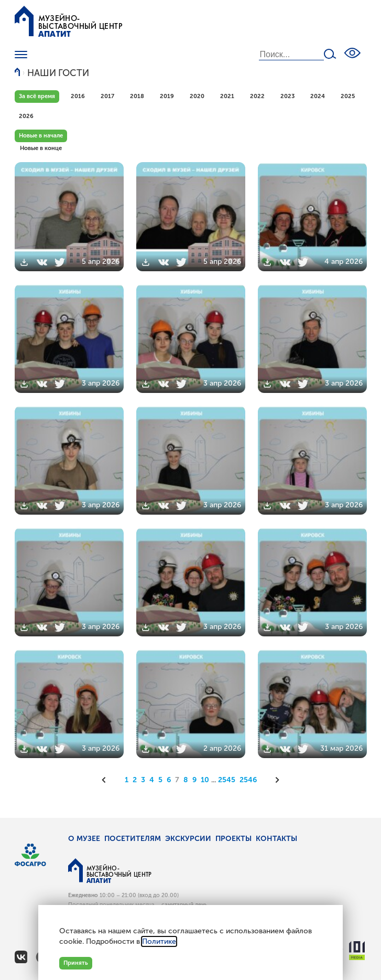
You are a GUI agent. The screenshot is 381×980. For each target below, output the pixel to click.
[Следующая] (274, 780)
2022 (257, 96)
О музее (84, 839)
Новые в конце (41, 148)
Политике (159, 941)
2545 (227, 780)
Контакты (276, 839)
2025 (348, 96)
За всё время (37, 96)
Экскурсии (188, 839)
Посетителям (133, 839)
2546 (248, 780)
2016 (78, 96)
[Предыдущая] (107, 780)
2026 (26, 116)
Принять (76, 963)
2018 (137, 96)
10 (205, 780)
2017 (107, 96)
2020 (197, 96)
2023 (287, 96)
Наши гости (58, 73)
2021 (227, 96)
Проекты (233, 839)
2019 (167, 96)
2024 (318, 96)
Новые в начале (41, 135)
